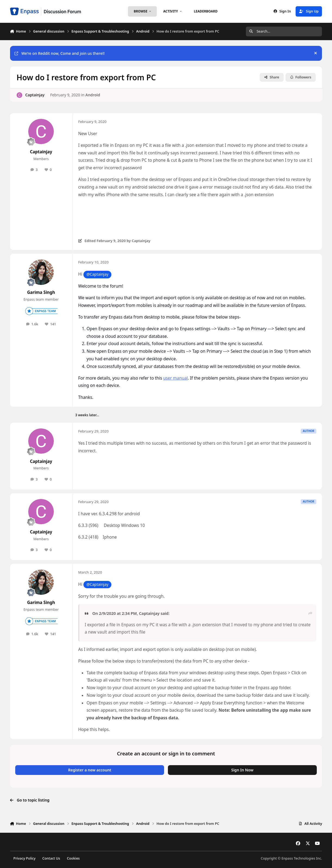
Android (93, 95)
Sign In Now (242, 770)
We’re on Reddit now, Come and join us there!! (59, 53)
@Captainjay (97, 274)
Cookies (73, 858)
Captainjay (35, 95)
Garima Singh (41, 292)
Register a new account (90, 770)
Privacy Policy (24, 858)
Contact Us (51, 858)
